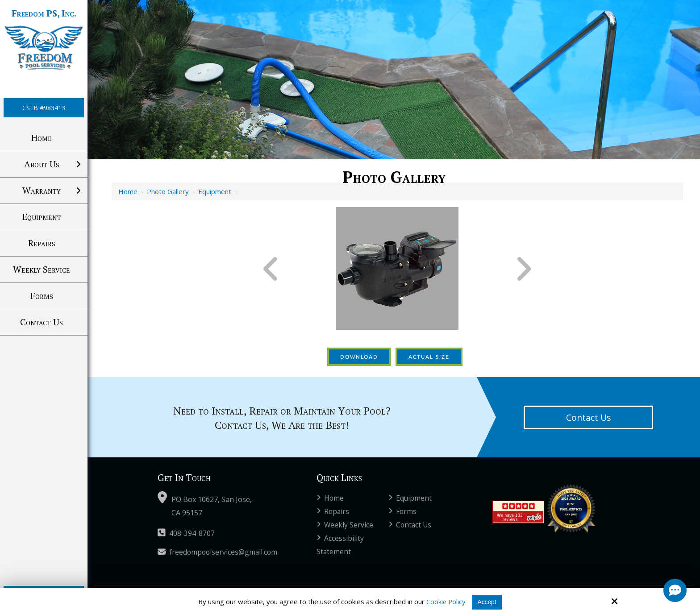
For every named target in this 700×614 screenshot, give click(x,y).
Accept (487, 602)
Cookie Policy (445, 602)
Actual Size (429, 357)
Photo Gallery (168, 191)
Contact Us (588, 417)
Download (359, 357)
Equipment (215, 191)
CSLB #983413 (44, 108)
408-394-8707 (186, 533)
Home (128, 191)
